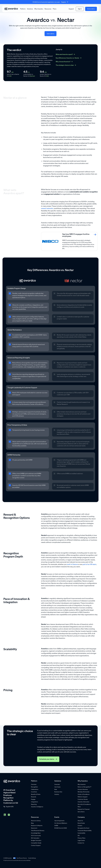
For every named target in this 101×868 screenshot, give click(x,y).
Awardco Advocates (83, 802)
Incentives (34, 792)
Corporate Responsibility (85, 831)
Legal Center (81, 840)
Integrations (34, 802)
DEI (79, 836)
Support (71, 9)
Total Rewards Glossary (38, 831)
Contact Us (81, 843)
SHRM (56, 826)
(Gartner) (32, 76)
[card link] (69, 241)
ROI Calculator (35, 838)
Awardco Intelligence (37, 807)
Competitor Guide (36, 843)
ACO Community (36, 836)
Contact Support (36, 845)
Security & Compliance (84, 804)
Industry (57, 794)
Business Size (58, 792)
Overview (34, 784)
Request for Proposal (84, 809)
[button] (23, 9)
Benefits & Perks (36, 794)
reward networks (47, 208)
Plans (55, 9)
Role (56, 789)
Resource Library (36, 821)
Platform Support (83, 797)
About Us (80, 821)
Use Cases (57, 787)
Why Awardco (39, 9)
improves (44, 26)
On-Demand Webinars (61, 823)
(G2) (10, 76)
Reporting (34, 804)
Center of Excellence (84, 794)
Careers (80, 826)
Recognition (34, 787)
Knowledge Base (36, 833)
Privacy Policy (81, 838)
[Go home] (11, 9)
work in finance (72, 564)
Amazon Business (83, 789)
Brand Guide (81, 823)
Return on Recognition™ (84, 787)
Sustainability (81, 833)
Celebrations (35, 789)
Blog (32, 823)
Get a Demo (81, 812)
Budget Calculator (36, 840)
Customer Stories (83, 799)
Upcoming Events (59, 821)
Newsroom (34, 828)
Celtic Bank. (28, 860)
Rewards (34, 797)
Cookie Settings (32, 858)
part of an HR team (89, 564)
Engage (33, 799)
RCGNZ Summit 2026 (61, 828)
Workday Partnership (84, 792)
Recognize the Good (83, 828)
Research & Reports (37, 826)
